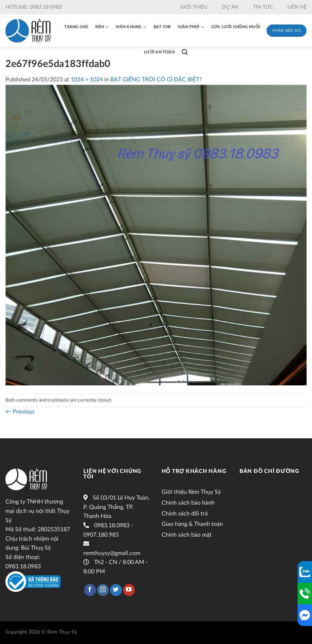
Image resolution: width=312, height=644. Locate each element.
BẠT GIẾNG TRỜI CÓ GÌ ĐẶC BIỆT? (156, 80)
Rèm (102, 27)
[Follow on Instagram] (103, 590)
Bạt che (162, 27)
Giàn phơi (191, 27)
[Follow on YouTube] (129, 590)
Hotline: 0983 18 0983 (34, 7)
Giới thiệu (194, 7)
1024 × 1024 (87, 80)
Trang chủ (76, 27)
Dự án (230, 7)
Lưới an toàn (159, 52)
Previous (20, 412)
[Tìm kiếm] (185, 52)
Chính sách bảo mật (187, 535)
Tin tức (263, 7)
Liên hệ (297, 7)
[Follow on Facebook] (90, 590)
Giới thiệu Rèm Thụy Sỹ (191, 492)
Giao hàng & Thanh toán (192, 524)
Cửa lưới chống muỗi (236, 27)
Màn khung (131, 27)
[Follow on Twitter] (116, 590)
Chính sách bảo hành (188, 503)
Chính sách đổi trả (185, 514)
